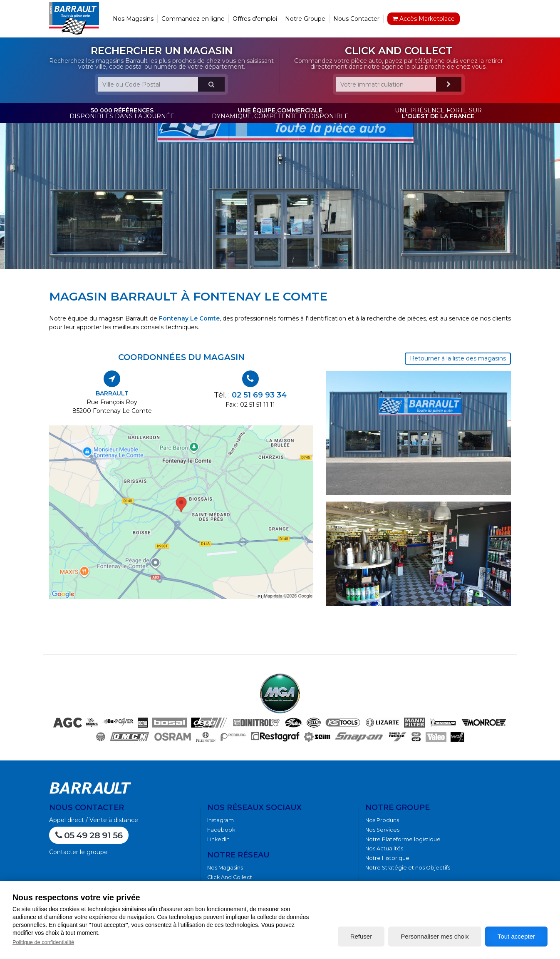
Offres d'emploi (255, 19)
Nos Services (382, 830)
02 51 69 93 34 (259, 395)
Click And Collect (230, 877)
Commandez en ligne (193, 19)
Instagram (221, 820)
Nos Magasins (133, 19)
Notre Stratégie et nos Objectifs (408, 868)
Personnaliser (435, 936)
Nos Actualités (384, 848)
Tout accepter (516, 936)
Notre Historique (387, 858)
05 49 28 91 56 (89, 835)
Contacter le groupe (78, 852)
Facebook (221, 830)
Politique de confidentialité (43, 942)
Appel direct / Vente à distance (94, 820)
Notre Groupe (305, 19)
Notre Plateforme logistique (403, 839)
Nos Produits (382, 820)
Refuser (361, 936)
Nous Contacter (356, 19)
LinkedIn (218, 839)
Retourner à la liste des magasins (458, 358)
